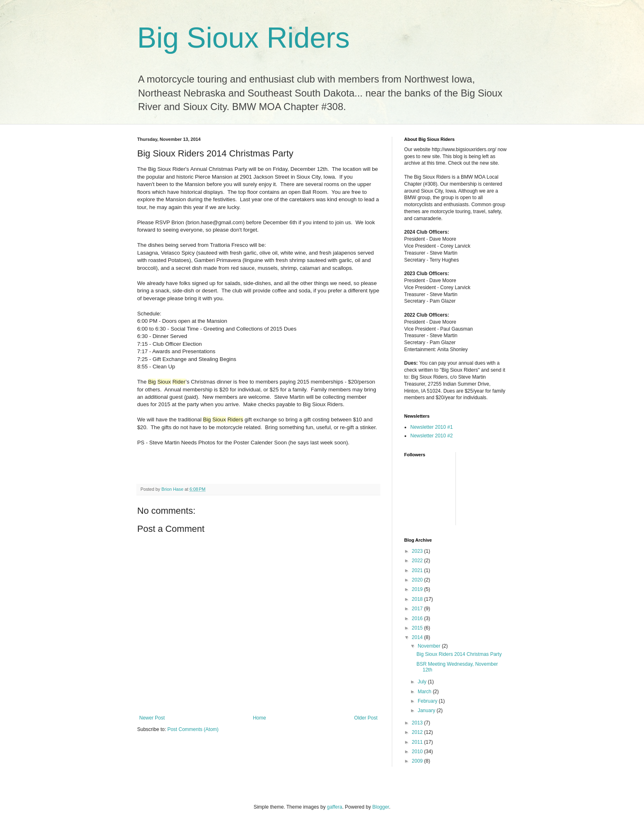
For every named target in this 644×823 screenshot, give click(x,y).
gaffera (335, 807)
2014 (418, 637)
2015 (418, 628)
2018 (418, 599)
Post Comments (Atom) (193, 729)
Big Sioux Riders (243, 38)
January (427, 710)
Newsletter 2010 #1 (431, 427)
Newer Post (152, 718)
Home (260, 718)
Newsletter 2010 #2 (431, 436)
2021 (418, 570)
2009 (418, 761)
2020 (418, 580)
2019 (418, 589)
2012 (418, 732)
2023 (418, 551)
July (423, 682)
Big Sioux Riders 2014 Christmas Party (459, 654)
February (428, 701)
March (425, 692)
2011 (418, 742)
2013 (418, 723)
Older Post (366, 718)
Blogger (381, 807)
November (430, 646)
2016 (418, 618)
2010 (418, 752)
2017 (418, 609)
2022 (418, 561)
